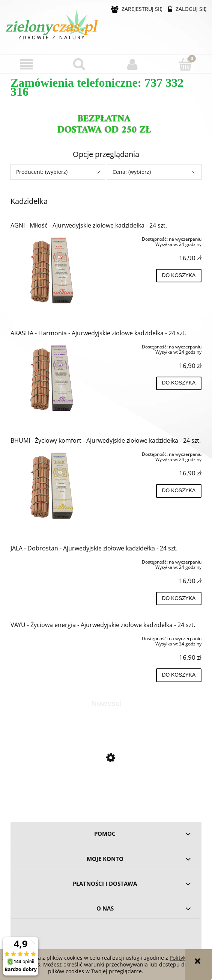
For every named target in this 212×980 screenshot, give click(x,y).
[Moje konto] (133, 64)
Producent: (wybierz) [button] (42, 172)
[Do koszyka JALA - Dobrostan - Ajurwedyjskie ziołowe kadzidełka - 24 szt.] (179, 599)
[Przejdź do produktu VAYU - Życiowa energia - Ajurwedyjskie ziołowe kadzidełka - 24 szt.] (49, 637)
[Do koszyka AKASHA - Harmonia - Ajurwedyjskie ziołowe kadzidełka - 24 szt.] (179, 383)
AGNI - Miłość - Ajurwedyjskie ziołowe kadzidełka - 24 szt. (89, 225)
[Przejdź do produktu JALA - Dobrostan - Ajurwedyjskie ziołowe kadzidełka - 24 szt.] (49, 561)
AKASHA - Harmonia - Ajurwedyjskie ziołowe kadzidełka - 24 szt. (98, 333)
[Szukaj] (79, 64)
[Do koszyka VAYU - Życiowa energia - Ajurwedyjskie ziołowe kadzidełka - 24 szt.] (179, 675)
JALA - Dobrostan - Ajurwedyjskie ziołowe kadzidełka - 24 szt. (94, 548)
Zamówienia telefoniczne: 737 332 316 (97, 87)
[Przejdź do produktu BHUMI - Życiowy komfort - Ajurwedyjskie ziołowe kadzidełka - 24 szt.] (49, 485)
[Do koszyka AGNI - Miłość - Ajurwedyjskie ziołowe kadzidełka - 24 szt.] (179, 276)
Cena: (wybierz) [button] (132, 172)
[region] (106, 125)
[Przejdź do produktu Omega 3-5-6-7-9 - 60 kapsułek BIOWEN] (106, 790)
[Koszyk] (186, 64)
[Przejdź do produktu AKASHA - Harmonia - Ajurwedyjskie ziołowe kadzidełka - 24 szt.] (49, 378)
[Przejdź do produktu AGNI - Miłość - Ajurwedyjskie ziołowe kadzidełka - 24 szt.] (49, 270)
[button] (26, 64)
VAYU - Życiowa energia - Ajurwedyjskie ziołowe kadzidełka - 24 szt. (103, 625)
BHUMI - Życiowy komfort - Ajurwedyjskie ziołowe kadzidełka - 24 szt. (106, 440)
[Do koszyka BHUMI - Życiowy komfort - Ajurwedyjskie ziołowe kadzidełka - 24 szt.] (179, 491)
